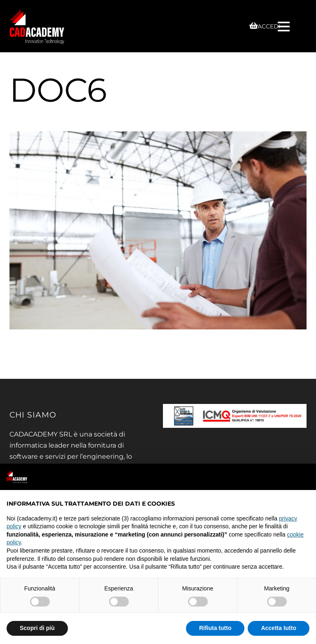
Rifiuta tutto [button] (215, 628)
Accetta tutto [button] (279, 628)
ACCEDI (269, 26)
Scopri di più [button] (37, 628)
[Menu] (285, 26)
